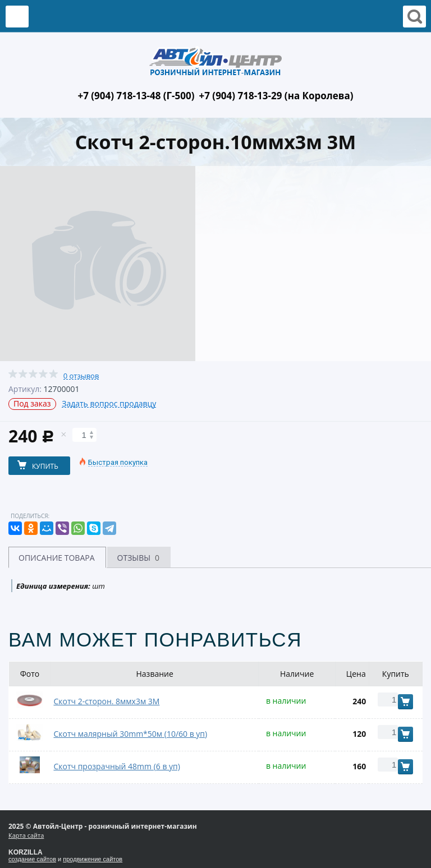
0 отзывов (81, 376)
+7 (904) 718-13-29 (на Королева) (276, 96)
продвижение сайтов (93, 859)
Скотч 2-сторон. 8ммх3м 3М (106, 701)
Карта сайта (26, 835)
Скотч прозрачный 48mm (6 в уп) (116, 766)
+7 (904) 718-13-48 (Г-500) (136, 96)
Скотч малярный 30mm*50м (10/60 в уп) (130, 734)
